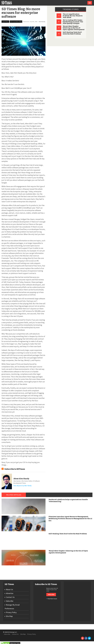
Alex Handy (42, 22)
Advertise (10, 593)
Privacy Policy (11, 612)
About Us (9, 589)
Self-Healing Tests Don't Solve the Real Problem (72, 33)
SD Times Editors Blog (16, 22)
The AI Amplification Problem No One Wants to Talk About (73, 16)
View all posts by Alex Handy (22, 486)
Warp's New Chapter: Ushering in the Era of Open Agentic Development (74, 28)
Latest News (5, 22)
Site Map (9, 616)
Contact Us (10, 597)
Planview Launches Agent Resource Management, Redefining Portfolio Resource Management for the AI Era (70, 519)
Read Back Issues (52, 599)
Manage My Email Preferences (12, 607)
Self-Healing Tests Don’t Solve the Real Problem (68, 534)
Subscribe (10, 601)
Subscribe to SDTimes (15, 469)
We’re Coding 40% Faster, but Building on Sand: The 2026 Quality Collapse (73, 22)
